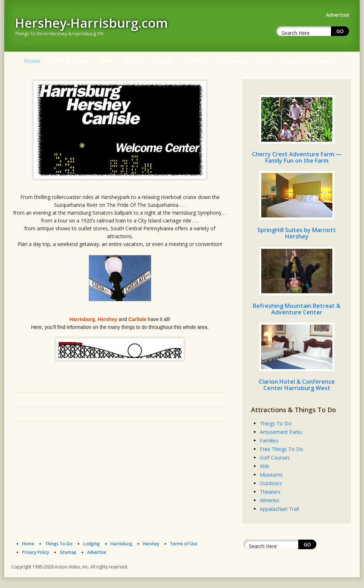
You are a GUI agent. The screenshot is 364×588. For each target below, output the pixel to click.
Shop (131, 61)
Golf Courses (275, 458)
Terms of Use (184, 544)
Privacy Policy (36, 552)
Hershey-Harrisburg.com (91, 23)
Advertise (97, 552)
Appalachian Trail (279, 509)
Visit (264, 61)
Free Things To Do (282, 449)
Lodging (160, 61)
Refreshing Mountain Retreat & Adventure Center (297, 309)
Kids (265, 466)
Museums (271, 475)
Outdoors (271, 483)
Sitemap (68, 552)
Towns (327, 61)
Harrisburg (232, 61)
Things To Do (70, 61)
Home (32, 61)
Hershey (194, 61)
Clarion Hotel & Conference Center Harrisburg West (297, 385)
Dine (106, 61)
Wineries (270, 500)
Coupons (294, 61)
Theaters (270, 492)
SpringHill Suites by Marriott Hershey (297, 233)
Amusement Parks (281, 432)
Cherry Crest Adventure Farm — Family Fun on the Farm (297, 157)
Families (269, 440)
